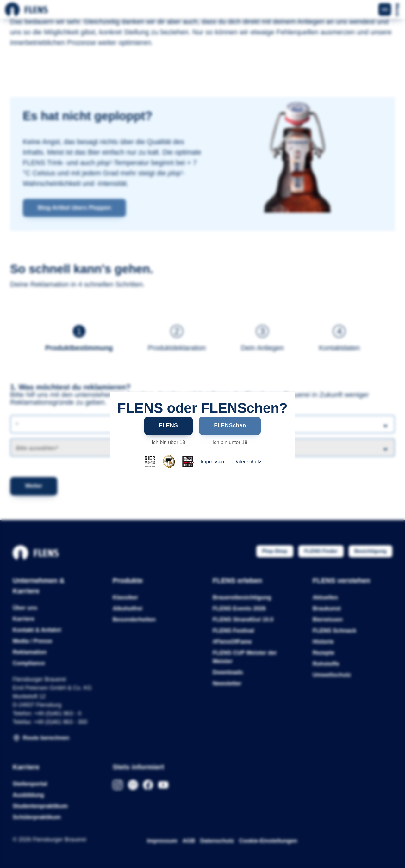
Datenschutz (247, 462)
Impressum (213, 462)
